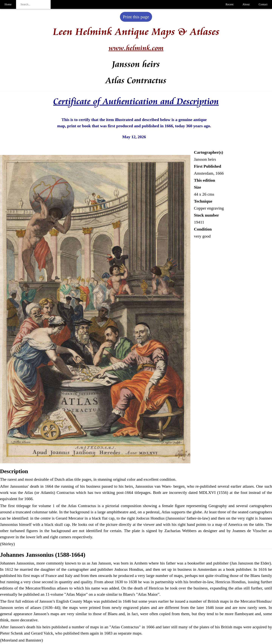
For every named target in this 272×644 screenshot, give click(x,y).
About (246, 4)
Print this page (136, 17)
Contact (263, 4)
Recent (229, 4)
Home (8, 4)
